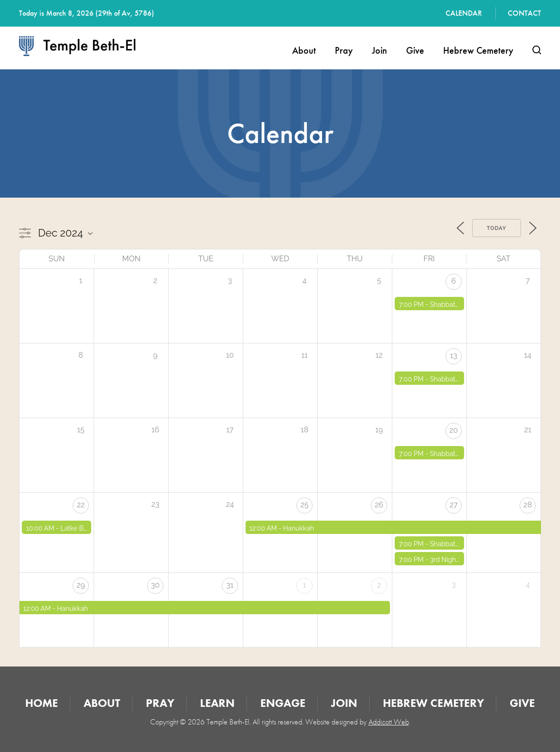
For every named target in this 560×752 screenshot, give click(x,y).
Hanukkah (299, 528)
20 (454, 430)
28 (528, 505)
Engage (283, 703)
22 (81, 505)
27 (454, 505)
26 (379, 505)
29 (81, 585)
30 (155, 585)
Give (415, 50)
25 (304, 505)
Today (497, 228)
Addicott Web (389, 722)
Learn (217, 703)
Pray (344, 50)
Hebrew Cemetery (478, 50)
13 (453, 356)
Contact (524, 13)
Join (380, 50)
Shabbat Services (456, 305)
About (304, 50)
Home (42, 703)
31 (230, 585)
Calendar (464, 13)
